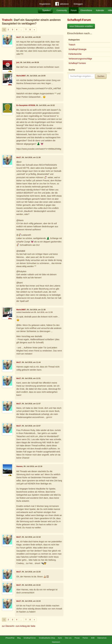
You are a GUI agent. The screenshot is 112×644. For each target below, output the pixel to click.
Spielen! (47, 10)
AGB (93, 638)
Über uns (68, 638)
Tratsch (7, 20)
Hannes (19, 466)
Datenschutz (102, 638)
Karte (60, 638)
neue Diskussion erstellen (81, 26)
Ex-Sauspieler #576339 (26, 105)
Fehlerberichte (75, 54)
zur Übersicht (8, 626)
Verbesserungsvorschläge (80, 59)
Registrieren (45, 4)
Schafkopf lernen (30, 638)
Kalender (100, 10)
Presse (77, 638)
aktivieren (62, 4)
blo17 (19, 37)
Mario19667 (21, 76)
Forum (74, 10)
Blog (19, 638)
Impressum (56, 642)
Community (62, 10)
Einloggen (78, 4)
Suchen (101, 76)
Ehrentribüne (86, 10)
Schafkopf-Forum (79, 20)
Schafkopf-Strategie (78, 49)
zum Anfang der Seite (26, 626)
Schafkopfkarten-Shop (47, 638)
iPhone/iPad (10, 638)
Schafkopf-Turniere (77, 63)
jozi (18, 62)
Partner (85, 638)
